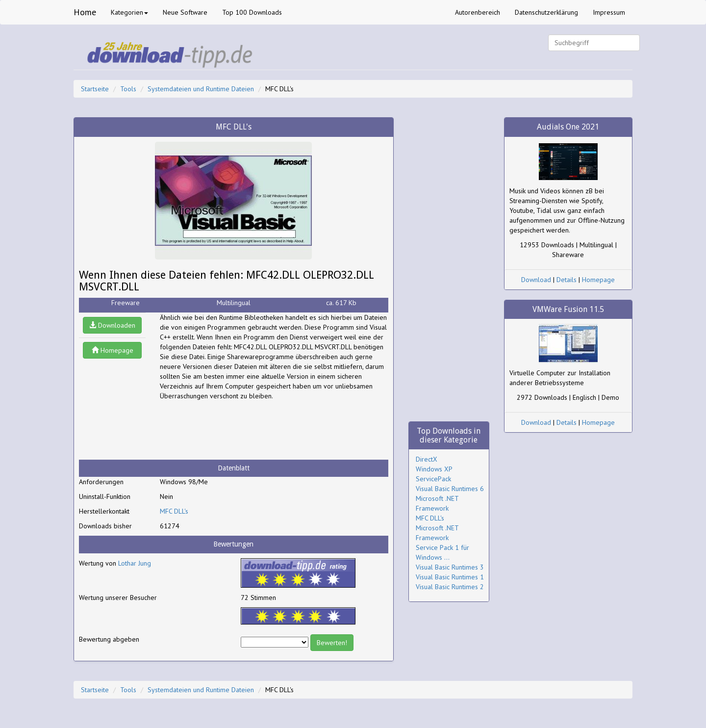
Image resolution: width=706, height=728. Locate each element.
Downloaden (112, 325)
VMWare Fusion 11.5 (568, 309)
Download (536, 280)
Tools (128, 89)
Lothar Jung (135, 563)
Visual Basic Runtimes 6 (450, 489)
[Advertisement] (238, 430)
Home (85, 12)
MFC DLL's (174, 511)
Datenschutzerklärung (546, 12)
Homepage (113, 350)
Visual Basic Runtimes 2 (450, 587)
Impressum (609, 12)
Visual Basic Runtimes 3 (450, 567)
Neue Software (185, 12)
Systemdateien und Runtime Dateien (201, 89)
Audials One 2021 (568, 127)
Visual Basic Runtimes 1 (450, 577)
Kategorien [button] (129, 12)
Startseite (95, 89)
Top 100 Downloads (252, 12)
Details (567, 280)
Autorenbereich (478, 12)
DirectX (427, 459)
